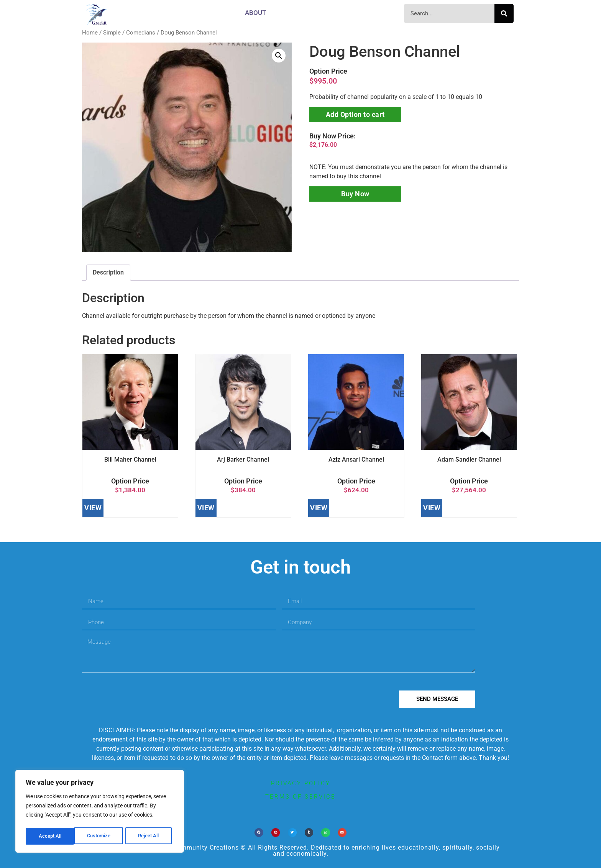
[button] (279, 56)
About (255, 13)
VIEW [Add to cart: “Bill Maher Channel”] (93, 508)
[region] (100, 812)
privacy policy (301, 783)
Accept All (150, 836)
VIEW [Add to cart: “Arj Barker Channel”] (206, 508)
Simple (112, 33)
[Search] (504, 13)
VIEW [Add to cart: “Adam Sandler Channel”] (432, 508)
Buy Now (355, 194)
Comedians (141, 33)
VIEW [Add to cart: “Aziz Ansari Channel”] (319, 508)
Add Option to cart (355, 114)
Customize (50, 836)
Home (90, 33)
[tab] (108, 273)
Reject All (101, 836)
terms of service (300, 797)
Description (108, 272)
